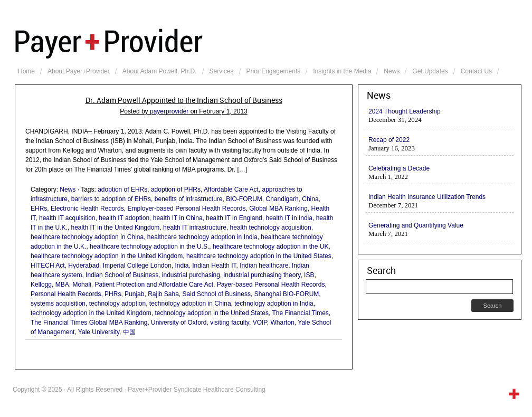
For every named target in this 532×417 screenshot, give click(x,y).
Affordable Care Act (231, 189)
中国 (129, 332)
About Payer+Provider (79, 71)
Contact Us (476, 71)
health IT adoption (124, 218)
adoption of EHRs (122, 189)
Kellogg (41, 285)
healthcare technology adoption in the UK (271, 247)
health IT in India (289, 218)
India (182, 266)
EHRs (39, 209)
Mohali (82, 285)
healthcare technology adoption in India (202, 237)
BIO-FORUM (244, 199)
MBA (62, 285)
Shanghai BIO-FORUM (287, 294)
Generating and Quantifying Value (416, 225)
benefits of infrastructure (189, 199)
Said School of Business (217, 294)
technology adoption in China (190, 304)
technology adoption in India (274, 304)
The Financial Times (300, 313)
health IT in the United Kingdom (115, 228)
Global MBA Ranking (278, 209)
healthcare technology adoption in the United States (259, 256)
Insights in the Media (342, 71)
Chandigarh (282, 199)
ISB (309, 275)
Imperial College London (137, 266)
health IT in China (178, 218)
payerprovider (169, 111)
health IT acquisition (67, 218)
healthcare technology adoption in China (87, 237)
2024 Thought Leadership (405, 111)
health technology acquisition (271, 228)
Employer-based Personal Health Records (186, 209)
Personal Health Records (66, 294)
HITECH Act (48, 266)
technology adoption (117, 304)
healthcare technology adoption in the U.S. (149, 247)
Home (26, 71)
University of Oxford (179, 323)
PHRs (113, 294)
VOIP (260, 323)
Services (222, 71)
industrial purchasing (191, 275)
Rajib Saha (163, 294)
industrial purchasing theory (262, 275)
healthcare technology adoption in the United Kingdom (107, 256)
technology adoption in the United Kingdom (91, 313)
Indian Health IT (214, 266)
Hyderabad (84, 266)
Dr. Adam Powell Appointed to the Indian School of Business (184, 100)
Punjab (134, 294)
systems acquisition (58, 304)
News (392, 71)
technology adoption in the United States (212, 313)
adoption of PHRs (176, 189)
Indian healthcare (264, 266)
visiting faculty (230, 323)
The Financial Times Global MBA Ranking (89, 323)
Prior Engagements (274, 71)
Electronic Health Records (87, 209)
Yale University (99, 332)
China (310, 199)
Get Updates (430, 71)
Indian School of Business (122, 275)
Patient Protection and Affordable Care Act (154, 285)
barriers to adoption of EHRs (111, 199)
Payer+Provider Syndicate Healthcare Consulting (268, 42)
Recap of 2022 (389, 140)
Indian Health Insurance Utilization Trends (427, 197)
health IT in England (234, 218)
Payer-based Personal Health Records (271, 285)
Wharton (282, 323)
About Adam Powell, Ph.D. (160, 71)
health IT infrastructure (195, 228)
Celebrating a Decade (399, 168)
